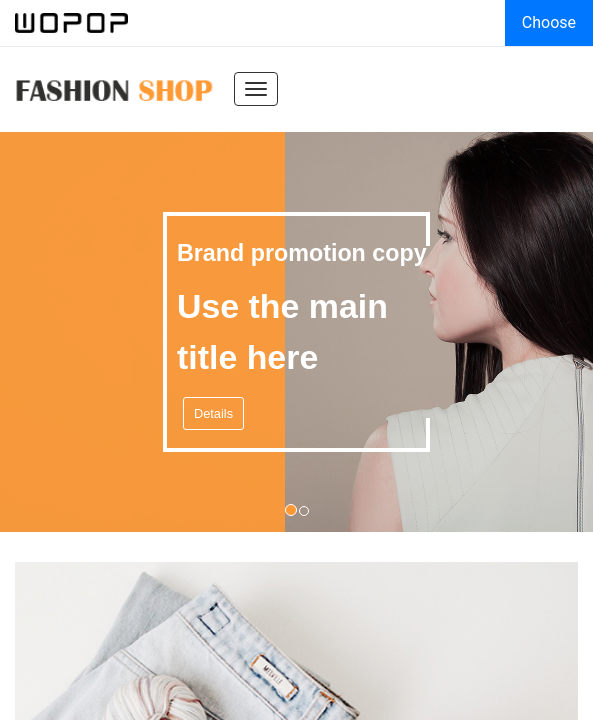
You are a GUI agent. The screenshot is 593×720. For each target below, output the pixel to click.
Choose (549, 22)
